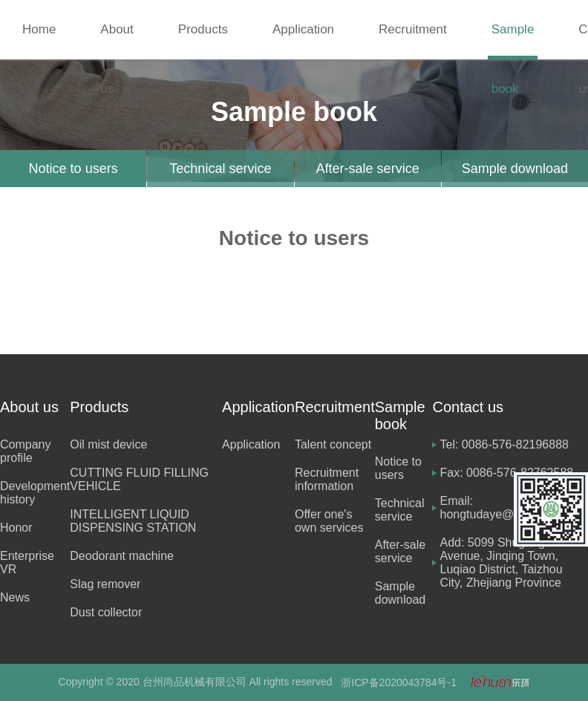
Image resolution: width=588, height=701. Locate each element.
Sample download (515, 169)
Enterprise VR (27, 563)
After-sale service (368, 169)
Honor (16, 528)
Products (203, 29)
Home (39, 29)
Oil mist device (108, 444)
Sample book (513, 41)
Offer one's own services (329, 521)
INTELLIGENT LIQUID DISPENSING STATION (133, 521)
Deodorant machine (122, 556)
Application (303, 29)
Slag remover (105, 584)
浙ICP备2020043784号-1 (399, 682)
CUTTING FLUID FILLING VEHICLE (139, 479)
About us (117, 41)
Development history (35, 493)
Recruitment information (327, 479)
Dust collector (106, 612)
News (15, 597)
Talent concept (333, 444)
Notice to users (73, 169)
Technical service (220, 169)
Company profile (25, 451)
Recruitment (413, 29)
